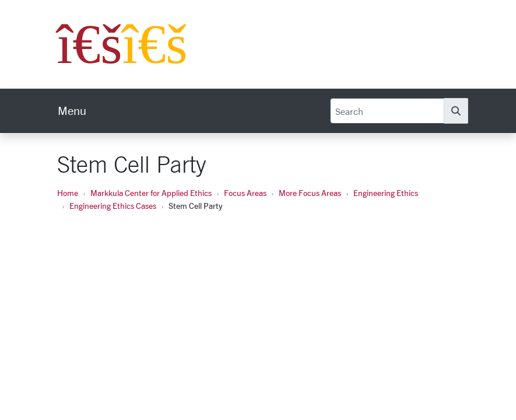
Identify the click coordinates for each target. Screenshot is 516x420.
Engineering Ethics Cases (113, 206)
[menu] (72, 111)
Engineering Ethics (386, 193)
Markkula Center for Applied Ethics (151, 193)
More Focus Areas (310, 193)
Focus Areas (245, 193)
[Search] (387, 111)
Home (68, 193)
